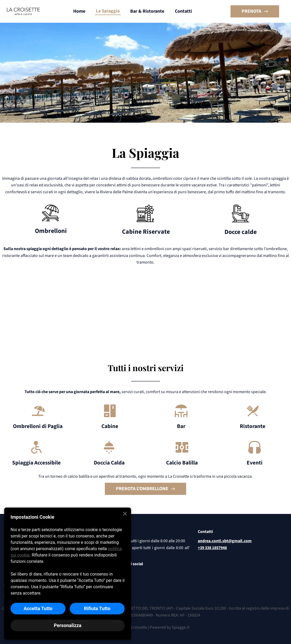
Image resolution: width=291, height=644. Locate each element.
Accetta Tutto (38, 608)
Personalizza (68, 625)
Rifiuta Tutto (97, 608)
